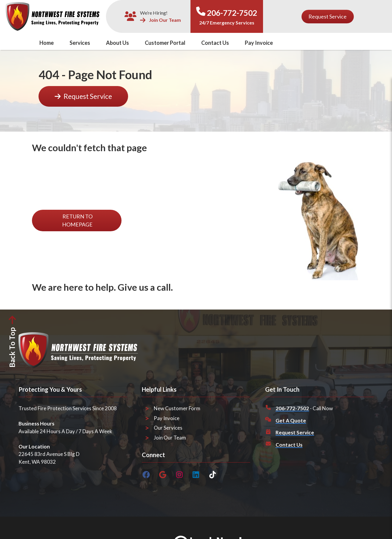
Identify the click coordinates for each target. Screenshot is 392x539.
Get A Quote (291, 421)
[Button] (328, 17)
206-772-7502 (232, 13)
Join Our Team (160, 20)
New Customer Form (177, 408)
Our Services (168, 428)
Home (47, 43)
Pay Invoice (259, 43)
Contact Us (215, 43)
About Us (117, 43)
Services (80, 43)
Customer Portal (165, 43)
